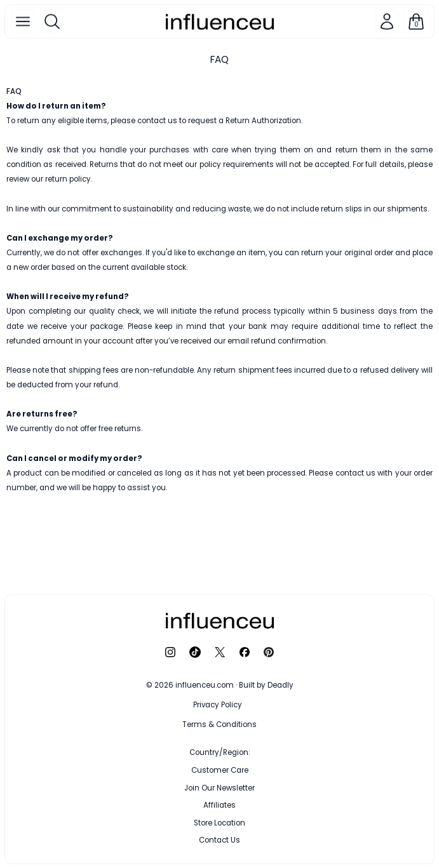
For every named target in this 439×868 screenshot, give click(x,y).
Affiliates (219, 805)
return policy (68, 179)
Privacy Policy (218, 705)
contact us (157, 121)
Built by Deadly (266, 685)
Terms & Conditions (219, 724)
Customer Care (220, 770)
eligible (71, 121)
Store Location (219, 823)
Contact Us (219, 840)
